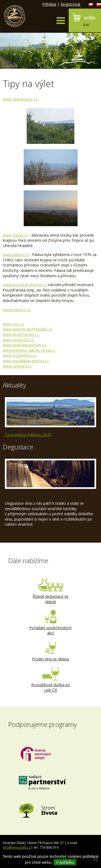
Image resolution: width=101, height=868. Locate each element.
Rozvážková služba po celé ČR (51, 680)
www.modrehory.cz (20, 355)
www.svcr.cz (13, 324)
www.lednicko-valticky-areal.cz (29, 350)
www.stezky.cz (15, 235)
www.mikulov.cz (17, 310)
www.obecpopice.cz (20, 99)
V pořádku (65, 862)
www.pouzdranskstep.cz (25, 285)
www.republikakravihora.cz (26, 361)
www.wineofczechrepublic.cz (27, 329)
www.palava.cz (15, 255)
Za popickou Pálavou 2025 (28, 435)
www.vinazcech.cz (18, 340)
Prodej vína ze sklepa (51, 651)
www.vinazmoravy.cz (21, 334)
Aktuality (14, 385)
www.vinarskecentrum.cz (24, 345)
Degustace (18, 447)
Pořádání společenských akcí (51, 623)
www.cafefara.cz (17, 366)
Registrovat (71, 4)
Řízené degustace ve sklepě (51, 591)
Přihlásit (49, 4)
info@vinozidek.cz (16, 847)
